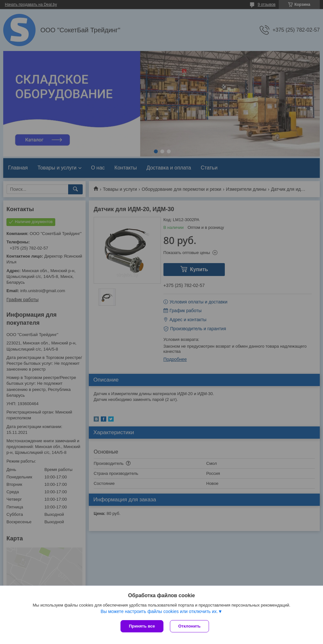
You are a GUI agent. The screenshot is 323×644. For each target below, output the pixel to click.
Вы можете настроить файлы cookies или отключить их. (159, 611)
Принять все (142, 626)
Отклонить (189, 626)
